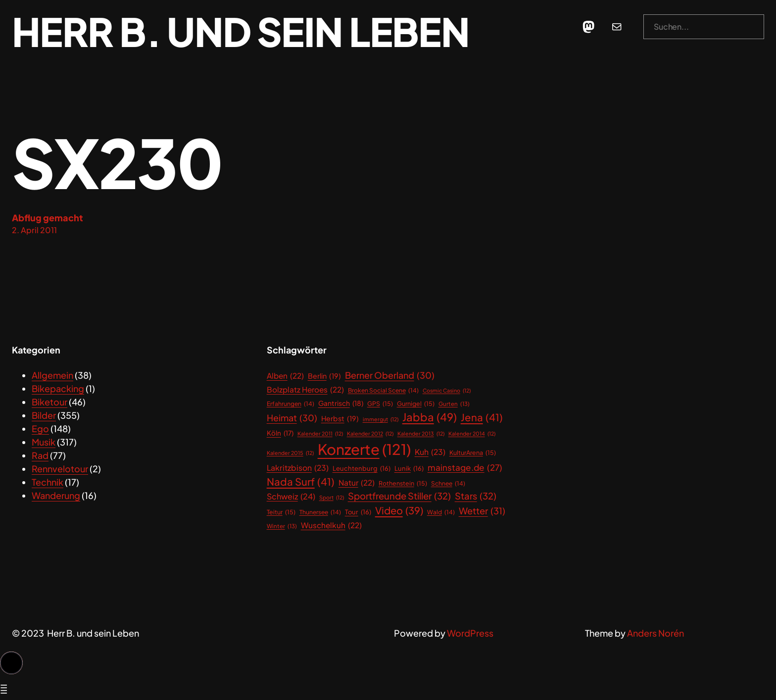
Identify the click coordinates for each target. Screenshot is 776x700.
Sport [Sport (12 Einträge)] (332, 498)
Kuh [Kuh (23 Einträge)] (430, 452)
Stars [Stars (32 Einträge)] (476, 496)
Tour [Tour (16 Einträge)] (358, 512)
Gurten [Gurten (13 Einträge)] (454, 404)
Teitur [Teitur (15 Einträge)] (281, 512)
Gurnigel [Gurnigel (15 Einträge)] (416, 404)
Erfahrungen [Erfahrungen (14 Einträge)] (291, 404)
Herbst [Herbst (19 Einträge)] (340, 419)
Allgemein (52, 375)
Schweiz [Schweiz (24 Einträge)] (291, 497)
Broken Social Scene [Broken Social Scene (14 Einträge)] (383, 391)
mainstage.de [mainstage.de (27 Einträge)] (465, 468)
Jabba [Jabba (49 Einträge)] (430, 417)
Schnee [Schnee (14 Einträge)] (448, 484)
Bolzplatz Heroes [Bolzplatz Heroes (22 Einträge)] (305, 389)
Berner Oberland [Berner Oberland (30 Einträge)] (390, 375)
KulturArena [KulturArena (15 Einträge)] (473, 453)
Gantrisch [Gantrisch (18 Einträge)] (341, 404)
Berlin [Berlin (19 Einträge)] (324, 376)
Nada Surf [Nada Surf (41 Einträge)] (301, 482)
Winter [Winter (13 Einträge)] (282, 526)
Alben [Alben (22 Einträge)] (285, 375)
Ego (40, 428)
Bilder (44, 415)
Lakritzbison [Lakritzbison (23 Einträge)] (298, 468)
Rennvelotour (60, 469)
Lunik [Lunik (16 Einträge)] (409, 469)
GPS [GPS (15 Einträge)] (380, 404)
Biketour (49, 402)
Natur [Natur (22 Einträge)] (357, 482)
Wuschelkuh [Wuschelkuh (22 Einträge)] (331, 525)
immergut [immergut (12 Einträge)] (381, 419)
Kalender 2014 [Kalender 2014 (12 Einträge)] (472, 434)
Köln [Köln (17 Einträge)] (280, 433)
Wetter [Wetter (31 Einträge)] (482, 511)
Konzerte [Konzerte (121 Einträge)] (364, 450)
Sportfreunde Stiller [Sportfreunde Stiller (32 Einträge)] (399, 496)
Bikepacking (58, 388)
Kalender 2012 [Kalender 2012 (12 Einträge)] (370, 434)
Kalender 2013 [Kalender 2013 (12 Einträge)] (421, 434)
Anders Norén (655, 633)
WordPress (470, 633)
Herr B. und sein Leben (241, 31)
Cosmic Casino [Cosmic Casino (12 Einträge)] (447, 391)
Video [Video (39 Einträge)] (399, 510)
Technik (48, 482)
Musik (44, 442)
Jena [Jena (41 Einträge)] (482, 418)
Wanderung (56, 495)
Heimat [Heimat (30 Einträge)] (292, 418)
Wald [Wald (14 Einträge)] (441, 512)
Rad (40, 455)
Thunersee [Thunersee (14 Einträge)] (320, 512)
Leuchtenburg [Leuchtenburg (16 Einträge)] (362, 469)
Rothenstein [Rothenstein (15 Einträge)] (403, 483)
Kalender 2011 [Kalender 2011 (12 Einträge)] (320, 434)
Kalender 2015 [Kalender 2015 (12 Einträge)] (290, 453)
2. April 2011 (34, 230)
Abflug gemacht (48, 218)
